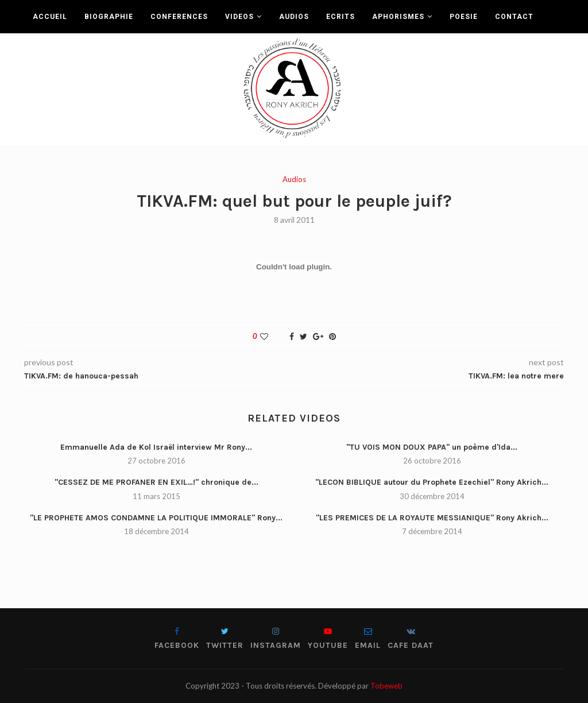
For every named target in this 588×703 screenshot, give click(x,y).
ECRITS (341, 17)
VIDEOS (239, 17)
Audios (294, 179)
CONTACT (514, 17)
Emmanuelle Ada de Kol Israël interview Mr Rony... (156, 447)
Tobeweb (386, 686)
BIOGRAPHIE (109, 17)
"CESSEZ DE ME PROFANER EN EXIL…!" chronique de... (156, 482)
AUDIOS (294, 17)
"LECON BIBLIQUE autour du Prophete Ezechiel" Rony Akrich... (432, 482)
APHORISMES (398, 17)
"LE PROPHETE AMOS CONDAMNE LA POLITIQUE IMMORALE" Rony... (156, 518)
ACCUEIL (50, 17)
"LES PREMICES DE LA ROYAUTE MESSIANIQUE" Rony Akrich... (432, 518)
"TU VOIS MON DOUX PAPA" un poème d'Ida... (432, 447)
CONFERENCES (179, 17)
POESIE (464, 17)
